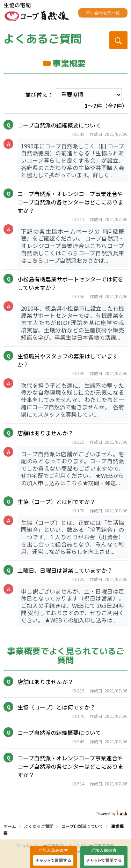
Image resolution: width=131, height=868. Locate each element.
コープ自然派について (82, 826)
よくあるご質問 (43, 39)
